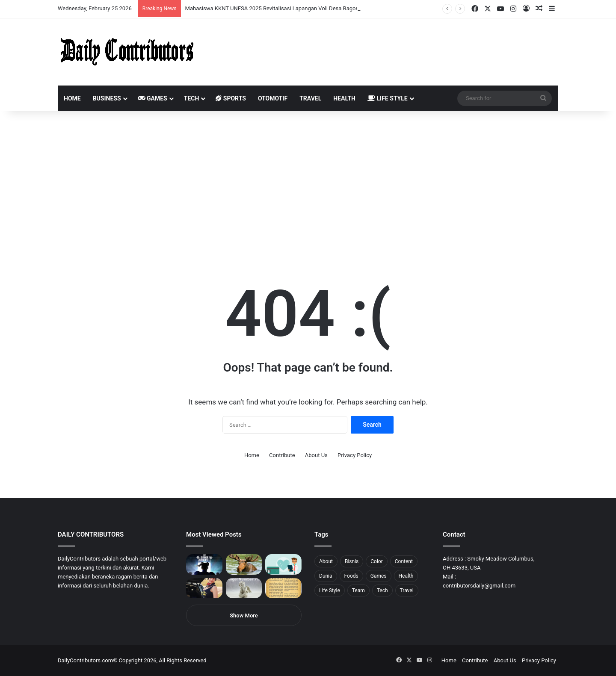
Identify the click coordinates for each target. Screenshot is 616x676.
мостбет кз (62, 0)
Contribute (282, 455)
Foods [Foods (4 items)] (351, 576)
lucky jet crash (92, 0)
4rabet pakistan (134, 0)
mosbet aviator (114, 0)
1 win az (68, 0)
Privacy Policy (355, 455)
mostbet (1, 0)
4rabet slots (22, 0)
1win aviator (28, 0)
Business (107, 98)
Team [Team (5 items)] (358, 590)
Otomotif (273, 98)
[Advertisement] (308, 184)
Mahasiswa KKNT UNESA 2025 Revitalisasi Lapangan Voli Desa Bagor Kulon (279, 8)
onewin (112, 0)
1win (48, 0)
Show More (244, 615)
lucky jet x (130, 0)
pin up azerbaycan (52, 0)
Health (344, 98)
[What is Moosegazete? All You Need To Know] (244, 564)
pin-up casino (87, 0)
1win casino (70, 0)
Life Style (388, 98)
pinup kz (124, 0)
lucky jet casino (77, 0)
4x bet (36, 0)
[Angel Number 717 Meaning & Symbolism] (244, 588)
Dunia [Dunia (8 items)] (326, 576)
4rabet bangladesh (39, 0)
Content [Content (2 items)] (404, 561)
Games (153, 98)
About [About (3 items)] (326, 561)
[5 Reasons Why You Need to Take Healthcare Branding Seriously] (283, 564)
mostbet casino (11, 0)
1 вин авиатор (19, 0)
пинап (96, 0)
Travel (310, 98)
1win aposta (43, 0)
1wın (49, 0)
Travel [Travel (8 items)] (407, 590)
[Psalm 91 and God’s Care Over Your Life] (283, 588)
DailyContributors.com (85, 660)
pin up (55, 0)
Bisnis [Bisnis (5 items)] (352, 561)
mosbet (83, 0)
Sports (231, 98)
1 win (3, 0)
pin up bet (106, 0)
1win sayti (5, 0)
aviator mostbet (108, 0)
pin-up (117, 0)
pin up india (46, 0)
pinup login (119, 0)
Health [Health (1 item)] (406, 576)
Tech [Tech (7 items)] (382, 590)
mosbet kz (100, 0)
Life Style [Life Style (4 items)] (330, 590)
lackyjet (98, 0)
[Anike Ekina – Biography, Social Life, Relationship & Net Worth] (204, 588)
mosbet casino (73, 0)
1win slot (80, 0)
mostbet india (8, 0)
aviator (95, 0)
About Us (316, 455)
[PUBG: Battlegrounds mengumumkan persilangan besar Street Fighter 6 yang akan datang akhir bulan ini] (204, 564)
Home (72, 98)
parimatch (103, 0)
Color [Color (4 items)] (376, 561)
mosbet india (31, 0)
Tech (192, 98)
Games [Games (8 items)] (379, 576)
